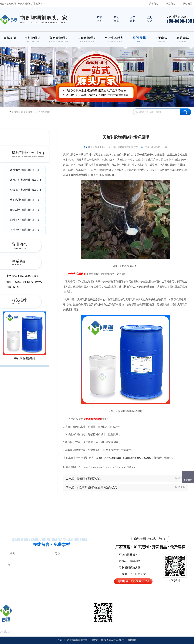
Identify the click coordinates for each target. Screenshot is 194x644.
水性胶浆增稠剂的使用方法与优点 (97, 488)
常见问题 (45, 112)
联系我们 (171, 4)
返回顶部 (188, 480)
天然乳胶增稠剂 (24, 359)
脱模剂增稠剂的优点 (89, 479)
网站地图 (188, 4)
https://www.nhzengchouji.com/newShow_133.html (125, 458)
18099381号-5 (112, 640)
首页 (23, 112)
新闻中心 (33, 112)
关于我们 (154, 4)
